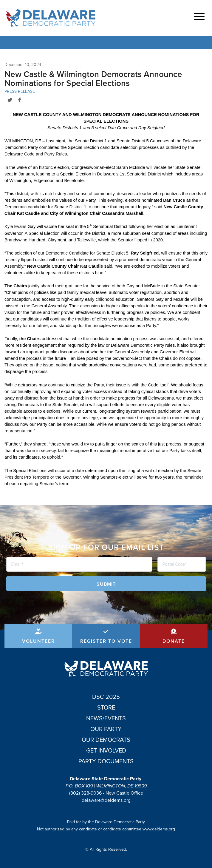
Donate (174, 641)
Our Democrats (106, 740)
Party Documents (106, 761)
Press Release (20, 91)
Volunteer (38, 641)
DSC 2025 (106, 697)
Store (106, 707)
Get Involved (106, 750)
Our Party (106, 729)
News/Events (106, 718)
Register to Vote (106, 641)
